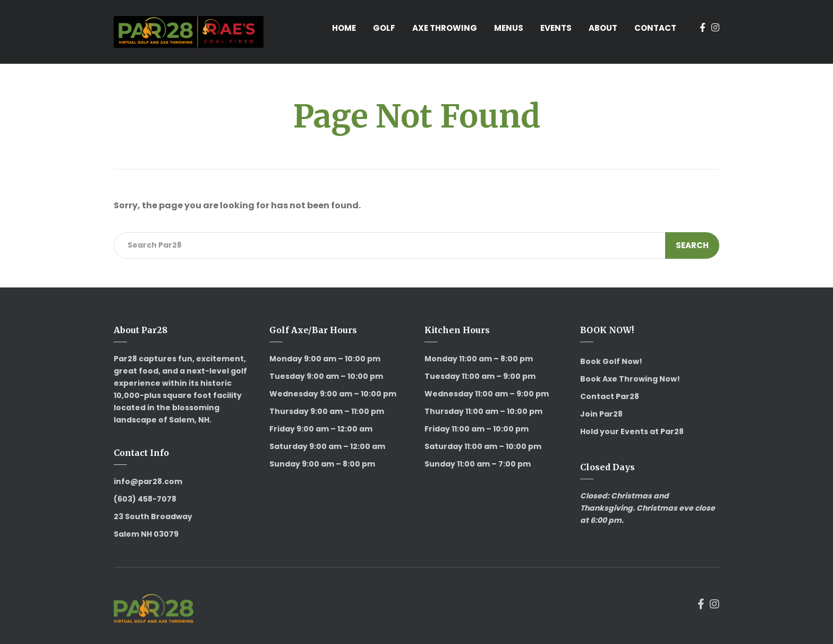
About (603, 28)
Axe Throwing (445, 28)
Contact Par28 (610, 396)
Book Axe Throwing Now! (630, 379)
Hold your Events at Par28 (632, 431)
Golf (384, 28)
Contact (655, 28)
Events (556, 28)
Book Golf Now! (611, 361)
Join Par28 (601, 414)
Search (692, 245)
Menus (509, 28)
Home (344, 28)
